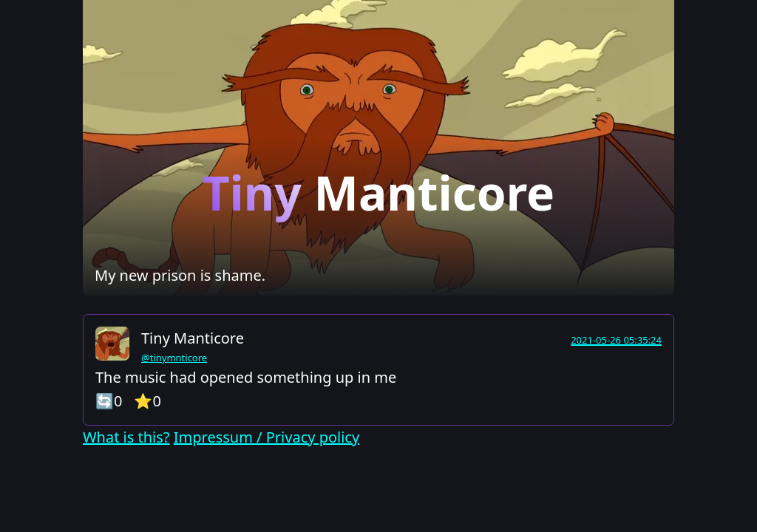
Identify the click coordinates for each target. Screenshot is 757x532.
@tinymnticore (174, 358)
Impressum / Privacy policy (267, 437)
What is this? (126, 437)
